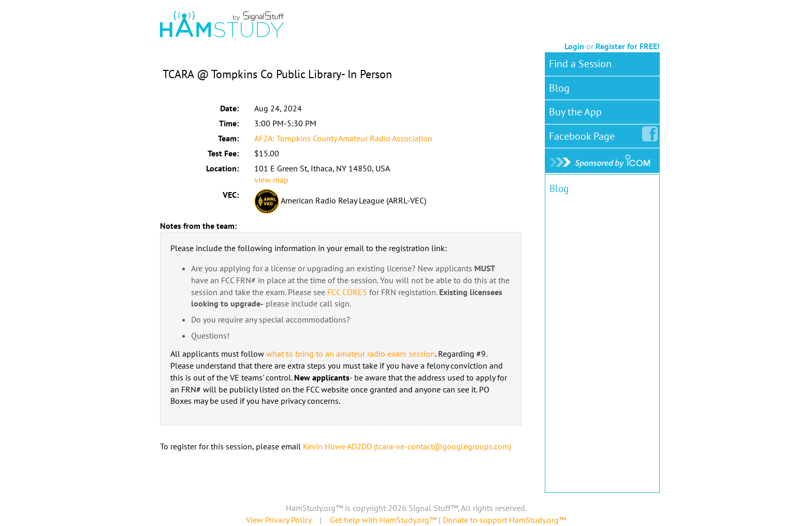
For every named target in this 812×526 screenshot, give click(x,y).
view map (271, 180)
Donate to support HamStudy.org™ (504, 520)
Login (574, 46)
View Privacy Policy (279, 520)
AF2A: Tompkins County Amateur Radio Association (343, 138)
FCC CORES (347, 292)
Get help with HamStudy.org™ (383, 520)
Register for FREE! (628, 46)
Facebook (584, 134)
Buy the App (575, 112)
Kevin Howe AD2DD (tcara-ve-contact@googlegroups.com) (407, 446)
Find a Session (580, 64)
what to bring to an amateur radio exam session (351, 354)
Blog (559, 88)
